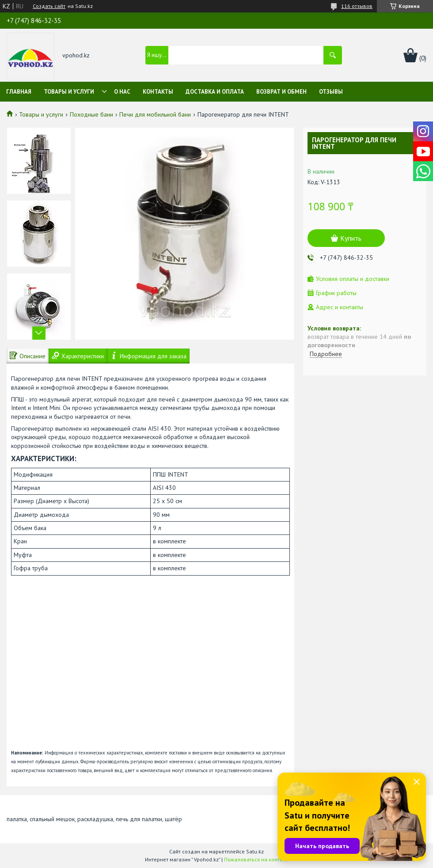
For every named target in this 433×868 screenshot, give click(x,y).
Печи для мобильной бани (155, 114)
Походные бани (91, 114)
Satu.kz (255, 851)
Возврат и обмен (281, 92)
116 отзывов (357, 6)
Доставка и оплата (215, 92)
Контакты (158, 92)
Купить (351, 238)
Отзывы (331, 92)
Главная (19, 92)
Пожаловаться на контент (256, 859)
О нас (122, 92)
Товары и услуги (69, 92)
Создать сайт (49, 6)
